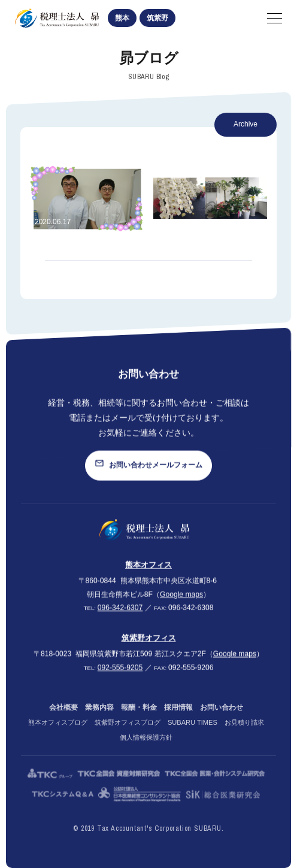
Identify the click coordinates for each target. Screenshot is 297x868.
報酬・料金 (139, 718)
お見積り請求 (244, 733)
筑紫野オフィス (149, 645)
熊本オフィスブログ (58, 733)
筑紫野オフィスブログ (128, 733)
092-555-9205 (120, 674)
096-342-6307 (120, 614)
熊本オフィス (148, 571)
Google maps (181, 601)
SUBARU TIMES (193, 733)
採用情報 (178, 718)
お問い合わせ (222, 718)
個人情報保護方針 (146, 748)
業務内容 (99, 718)
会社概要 (63, 718)
